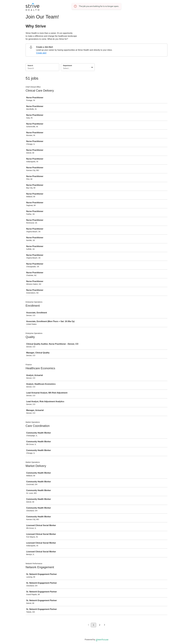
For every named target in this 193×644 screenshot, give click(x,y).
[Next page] (105, 625)
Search (30, 66)
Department (67, 66)
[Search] (42, 69)
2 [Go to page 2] (100, 625)
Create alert (41, 53)
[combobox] (63, 68)
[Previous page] (88, 625)
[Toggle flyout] (92, 67)
